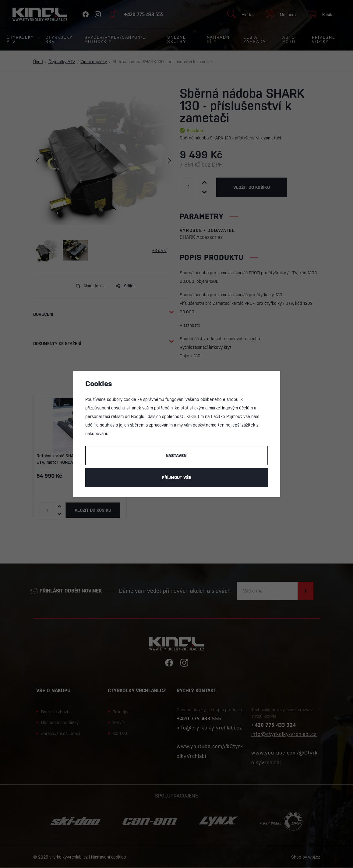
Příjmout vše (176, 477)
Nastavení (177, 456)
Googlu (138, 416)
